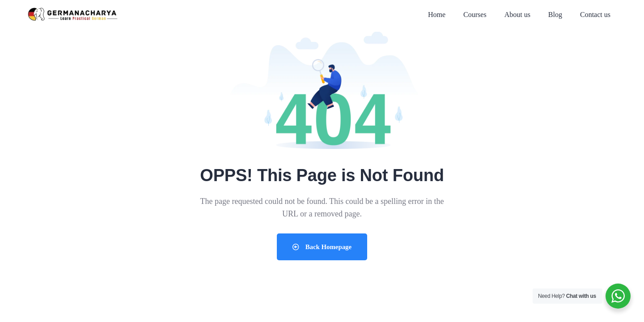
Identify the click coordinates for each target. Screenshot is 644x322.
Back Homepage (322, 247)
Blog (555, 15)
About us (517, 15)
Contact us (595, 15)
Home (437, 15)
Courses (475, 15)
